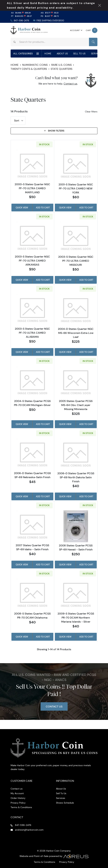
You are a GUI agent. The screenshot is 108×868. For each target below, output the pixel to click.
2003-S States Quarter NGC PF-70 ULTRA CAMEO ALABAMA (32, 333)
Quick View (22, 208)
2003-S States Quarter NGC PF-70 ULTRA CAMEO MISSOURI (76, 261)
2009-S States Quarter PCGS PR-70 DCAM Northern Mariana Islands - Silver (76, 618)
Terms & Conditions (21, 807)
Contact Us (54, 706)
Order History (18, 798)
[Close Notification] (100, 5)
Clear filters (91, 112)
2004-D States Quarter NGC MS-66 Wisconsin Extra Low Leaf (76, 333)
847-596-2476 (21, 21)
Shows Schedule (65, 803)
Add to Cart (43, 208)
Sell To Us (79, 54)
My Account (17, 793)
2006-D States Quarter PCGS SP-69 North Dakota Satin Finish (76, 477)
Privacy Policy (18, 803)
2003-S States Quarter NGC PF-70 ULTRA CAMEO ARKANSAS (32, 261)
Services (96, 54)
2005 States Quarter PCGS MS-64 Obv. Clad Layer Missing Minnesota (76, 405)
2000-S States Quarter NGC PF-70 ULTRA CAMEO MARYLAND (32, 188)
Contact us (70, 84)
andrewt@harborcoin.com (29, 830)
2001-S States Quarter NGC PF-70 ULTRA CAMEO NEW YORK (76, 188)
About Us (62, 54)
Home (48, 54)
